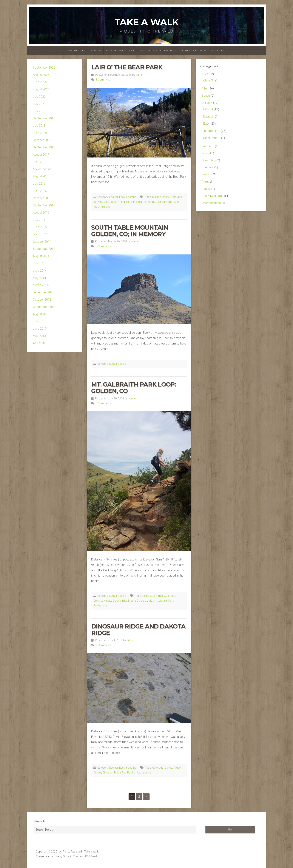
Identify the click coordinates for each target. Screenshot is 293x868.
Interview (208, 169)
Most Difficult (212, 139)
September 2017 (44, 147)
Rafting (206, 191)
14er (205, 89)
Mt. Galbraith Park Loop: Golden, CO (133, 388)
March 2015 (41, 234)
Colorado (176, 197)
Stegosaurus (144, 773)
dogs (114, 202)
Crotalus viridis (102, 601)
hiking (121, 202)
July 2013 (39, 321)
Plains (206, 184)
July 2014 (39, 263)
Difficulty (207, 103)
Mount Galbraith (138, 601)
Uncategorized (211, 205)
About (73, 50)
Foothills (131, 197)
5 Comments (103, 246)
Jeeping (207, 176)
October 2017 (42, 140)
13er (205, 74)
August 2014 (41, 256)
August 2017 (41, 155)
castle (166, 197)
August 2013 (41, 314)
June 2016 (40, 191)
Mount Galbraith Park (161, 601)
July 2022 (39, 97)
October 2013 (42, 300)
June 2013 (40, 329)
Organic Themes (73, 857)
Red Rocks (128, 773)
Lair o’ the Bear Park (127, 67)
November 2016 (44, 169)
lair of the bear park (155, 202)
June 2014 (40, 271)
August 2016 (41, 176)
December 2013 (44, 292)
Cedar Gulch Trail (153, 596)
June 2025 (40, 82)
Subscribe (218, 50)
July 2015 (39, 220)
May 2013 (39, 336)
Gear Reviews (92, 50)
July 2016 (39, 184)
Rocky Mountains (213, 198)
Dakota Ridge (173, 768)
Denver (97, 773)
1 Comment (103, 80)
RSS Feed (91, 857)
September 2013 (44, 307)
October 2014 (42, 242)
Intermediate (212, 132)
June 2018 (40, 133)
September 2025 (44, 68)
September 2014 (44, 249)
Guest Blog (209, 162)
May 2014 (39, 278)
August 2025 (41, 75)
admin (140, 75)
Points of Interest (193, 50)
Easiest (114, 197)
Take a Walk (146, 22)
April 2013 (39, 343)
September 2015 (44, 205)
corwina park (101, 202)
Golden (117, 601)
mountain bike (102, 207)
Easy (122, 197)
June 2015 (40, 227)
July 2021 (39, 104)
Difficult (208, 110)
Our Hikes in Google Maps (124, 50)
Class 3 (208, 81)
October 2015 (42, 198)
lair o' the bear (134, 202)
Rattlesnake (100, 606)
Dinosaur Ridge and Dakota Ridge (138, 630)
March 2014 (41, 285)
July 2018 (39, 126)
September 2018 (44, 118)
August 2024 (41, 89)
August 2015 (41, 213)
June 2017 (40, 162)
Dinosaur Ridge (112, 773)
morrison (174, 202)
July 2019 (39, 111)
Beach (206, 96)
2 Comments (103, 645)
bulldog (157, 197)
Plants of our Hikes (161, 50)
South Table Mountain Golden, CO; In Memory (130, 231)
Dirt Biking (208, 147)
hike (125, 601)
